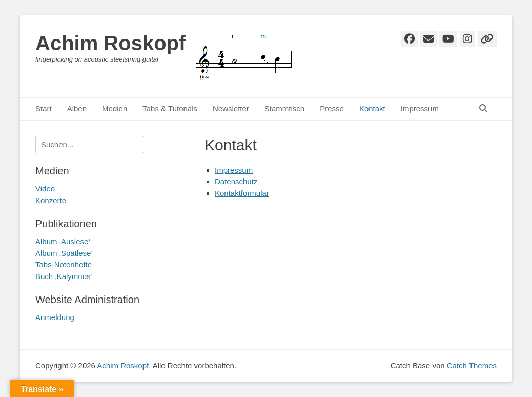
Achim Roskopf (110, 43)
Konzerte (51, 200)
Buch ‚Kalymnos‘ (64, 276)
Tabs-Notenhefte (64, 264)
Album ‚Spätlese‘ (64, 253)
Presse (332, 108)
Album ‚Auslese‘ (63, 241)
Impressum (420, 108)
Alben (77, 108)
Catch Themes (472, 365)
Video (45, 188)
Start (44, 108)
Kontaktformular (242, 193)
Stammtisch (284, 108)
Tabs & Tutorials (170, 108)
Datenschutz (236, 181)
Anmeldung (55, 317)
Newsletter (231, 108)
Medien (115, 108)
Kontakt (372, 108)
